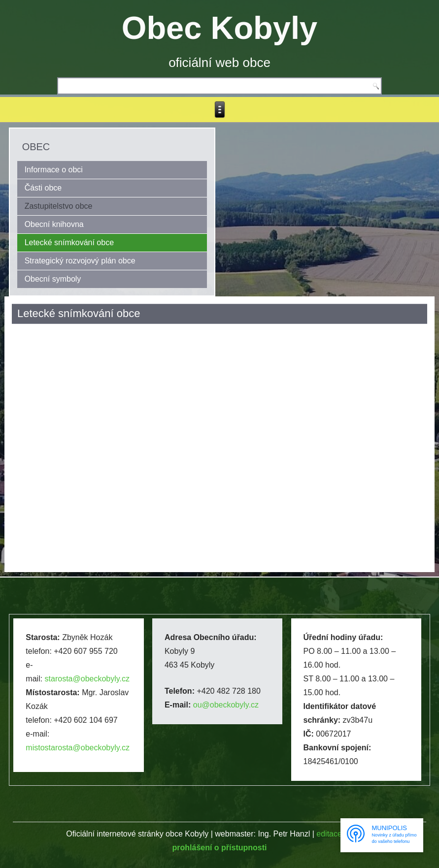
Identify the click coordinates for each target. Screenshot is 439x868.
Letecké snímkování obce (69, 242)
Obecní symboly (53, 279)
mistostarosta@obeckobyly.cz (78, 748)
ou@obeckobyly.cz (226, 705)
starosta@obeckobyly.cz (87, 679)
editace (329, 834)
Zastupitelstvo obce (59, 206)
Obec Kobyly (219, 28)
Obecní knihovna (54, 224)
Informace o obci (54, 170)
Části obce (43, 188)
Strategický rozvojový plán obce (80, 261)
